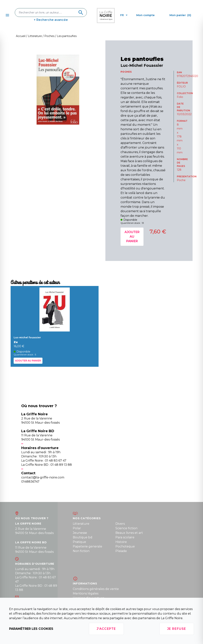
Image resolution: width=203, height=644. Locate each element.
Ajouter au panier (132, 237)
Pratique (79, 542)
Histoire (121, 542)
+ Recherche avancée (51, 20)
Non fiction (81, 551)
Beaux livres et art (129, 533)
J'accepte (106, 629)
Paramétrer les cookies (31, 629)
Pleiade (121, 551)
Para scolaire (125, 537)
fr (124, 15)
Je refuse (177, 629)
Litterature (81, 524)
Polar (77, 528)
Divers (120, 524)
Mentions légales (86, 593)
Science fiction (126, 528)
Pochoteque (125, 546)
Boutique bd (83, 537)
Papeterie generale (87, 546)
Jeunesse (80, 533)
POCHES (126, 72)
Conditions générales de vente (96, 589)
